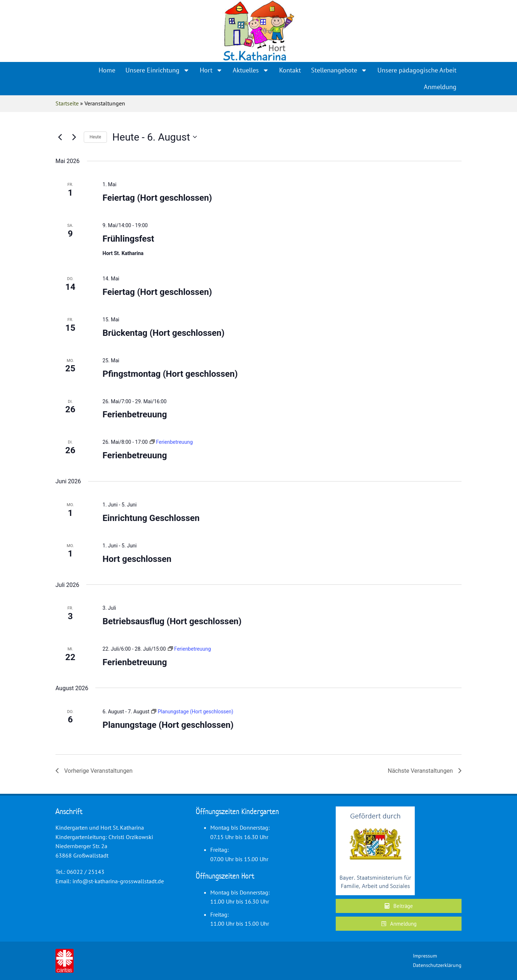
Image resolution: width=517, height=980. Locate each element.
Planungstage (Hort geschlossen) (168, 725)
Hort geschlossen (137, 559)
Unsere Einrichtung (158, 70)
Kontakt (290, 70)
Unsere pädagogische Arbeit (417, 70)
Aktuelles (251, 70)
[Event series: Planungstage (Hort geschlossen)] (192, 712)
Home (107, 70)
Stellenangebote (339, 70)
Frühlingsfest (128, 239)
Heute (95, 137)
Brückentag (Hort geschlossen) (164, 333)
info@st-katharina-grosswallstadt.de (118, 881)
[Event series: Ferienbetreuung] (171, 442)
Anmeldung (440, 87)
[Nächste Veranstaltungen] (74, 137)
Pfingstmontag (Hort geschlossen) (170, 374)
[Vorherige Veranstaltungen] (60, 137)
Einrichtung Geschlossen (151, 518)
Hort (211, 70)
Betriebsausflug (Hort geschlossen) (172, 621)
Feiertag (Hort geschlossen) (157, 198)
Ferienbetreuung (135, 414)
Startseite (67, 103)
